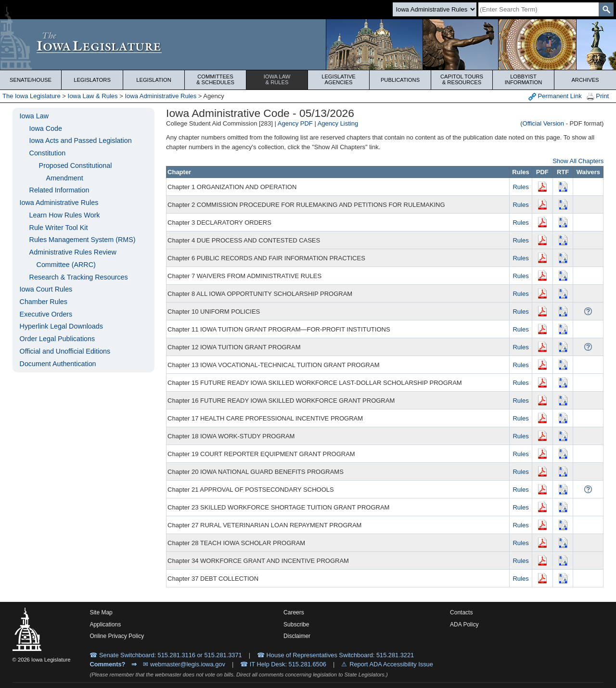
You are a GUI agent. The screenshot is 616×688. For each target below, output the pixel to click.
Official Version (543, 123)
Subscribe (296, 624)
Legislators (92, 80)
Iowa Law (277, 79)
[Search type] (435, 9)
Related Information (59, 190)
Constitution (48, 153)
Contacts (461, 612)
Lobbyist (523, 79)
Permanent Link (555, 96)
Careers (294, 612)
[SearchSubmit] (606, 9)
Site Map (101, 612)
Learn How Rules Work (65, 215)
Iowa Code (46, 128)
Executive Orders (46, 314)
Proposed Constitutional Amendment (76, 172)
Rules (520, 187)
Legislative (339, 79)
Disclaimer (297, 636)
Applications (105, 624)
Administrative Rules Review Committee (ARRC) (73, 258)
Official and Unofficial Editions (65, 351)
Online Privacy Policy (117, 636)
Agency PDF (295, 123)
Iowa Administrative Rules (160, 96)
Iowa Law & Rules (93, 96)
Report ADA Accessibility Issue (391, 664)
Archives (585, 80)
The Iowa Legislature (32, 96)
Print (598, 96)
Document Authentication (58, 364)
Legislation (154, 80)
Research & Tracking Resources (79, 277)
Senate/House (31, 80)
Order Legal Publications (58, 339)
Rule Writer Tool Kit (59, 228)
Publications (400, 80)
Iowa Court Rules (46, 289)
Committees (215, 79)
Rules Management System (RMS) (83, 240)
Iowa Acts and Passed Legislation (81, 140)
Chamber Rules (44, 302)
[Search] (539, 9)
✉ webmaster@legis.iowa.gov (184, 664)
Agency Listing (338, 123)
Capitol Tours (462, 79)
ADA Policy (464, 624)
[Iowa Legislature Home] (308, 45)
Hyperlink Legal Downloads (61, 326)
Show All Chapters (578, 161)
